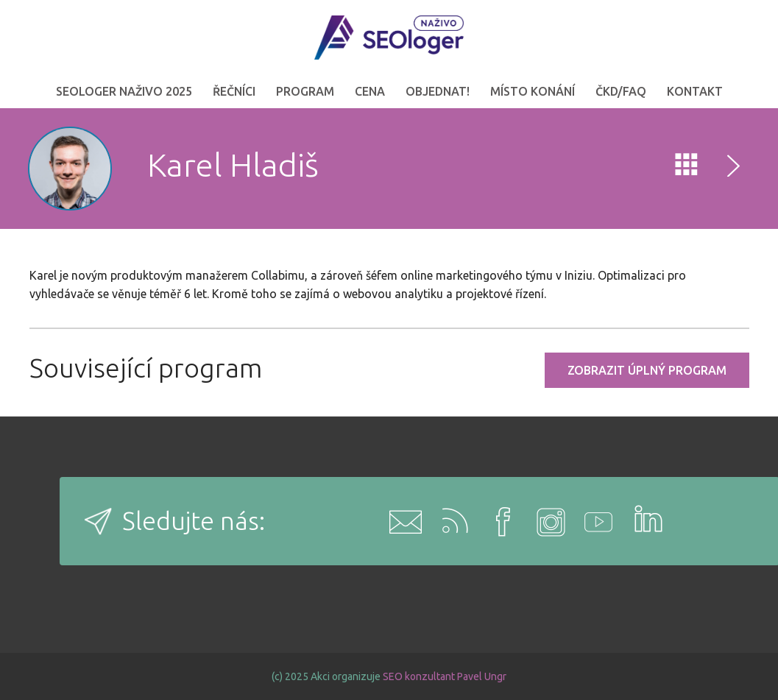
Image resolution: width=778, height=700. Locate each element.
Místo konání (533, 91)
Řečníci (234, 91)
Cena (370, 91)
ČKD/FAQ (621, 91)
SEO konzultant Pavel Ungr (445, 676)
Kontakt (695, 91)
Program (305, 91)
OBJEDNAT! (438, 91)
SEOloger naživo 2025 (124, 91)
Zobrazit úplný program (647, 370)
